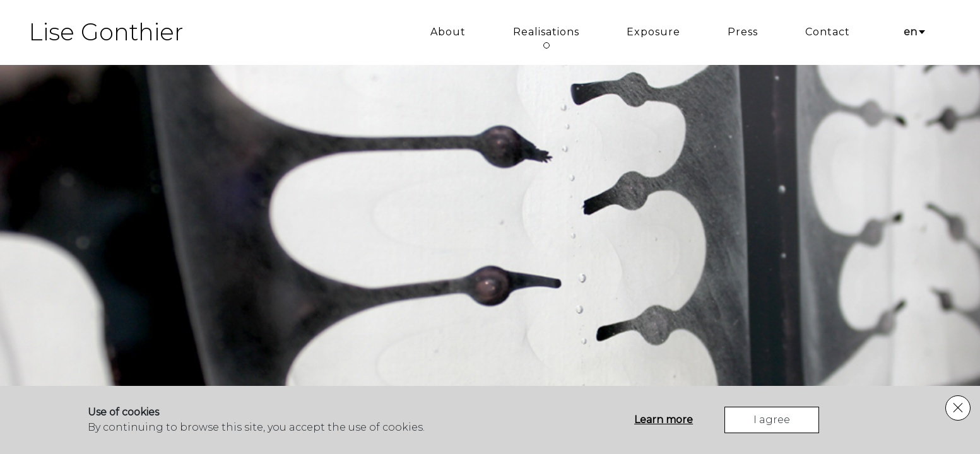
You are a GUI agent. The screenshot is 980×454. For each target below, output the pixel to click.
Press (743, 32)
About (448, 32)
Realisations (546, 32)
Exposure (653, 32)
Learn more (664, 420)
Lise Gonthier (106, 32)
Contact (828, 32)
